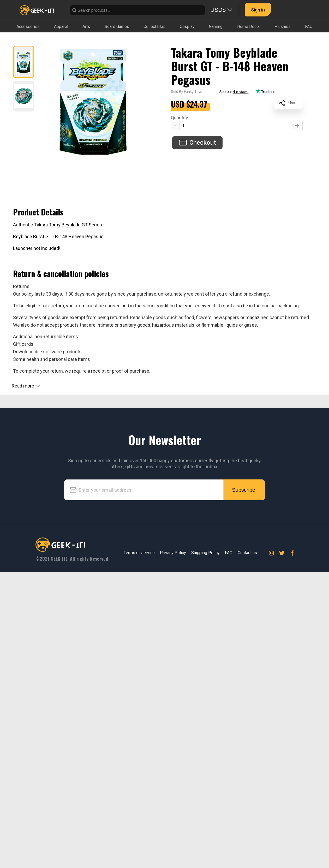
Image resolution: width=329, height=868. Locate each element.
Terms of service (139, 553)
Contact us (247, 553)
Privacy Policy (173, 553)
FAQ (229, 553)
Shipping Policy (205, 553)
